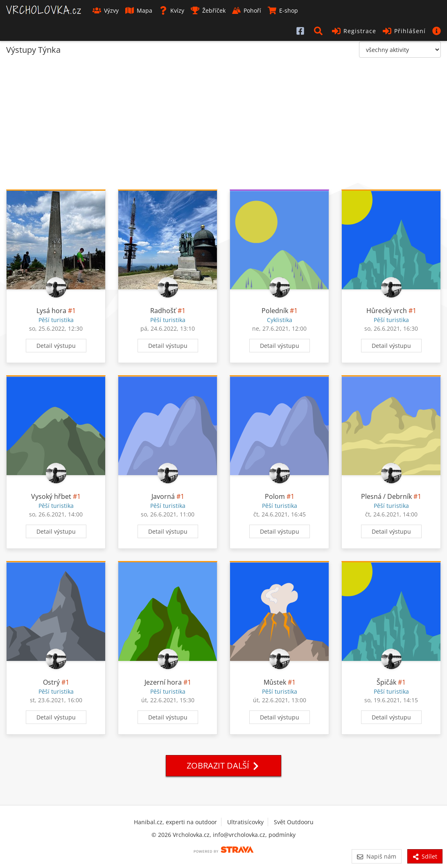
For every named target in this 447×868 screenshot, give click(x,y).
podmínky (282, 835)
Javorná (163, 496)
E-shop (283, 10)
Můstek (275, 682)
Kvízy (172, 10)
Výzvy (106, 10)
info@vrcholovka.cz (239, 835)
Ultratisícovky (245, 822)
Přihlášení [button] (404, 31)
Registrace (354, 31)
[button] (320, 31)
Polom (275, 496)
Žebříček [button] (208, 10)
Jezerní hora (163, 682)
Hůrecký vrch (387, 311)
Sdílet (425, 856)
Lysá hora (51, 311)
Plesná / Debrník (386, 496)
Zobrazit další (223, 765)
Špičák (386, 682)
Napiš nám (376, 856)
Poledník (275, 311)
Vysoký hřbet (51, 496)
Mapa (139, 10)
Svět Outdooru (294, 822)
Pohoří (247, 10)
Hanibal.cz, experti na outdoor (175, 822)
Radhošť (163, 311)
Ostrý (51, 682)
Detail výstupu (56, 346)
